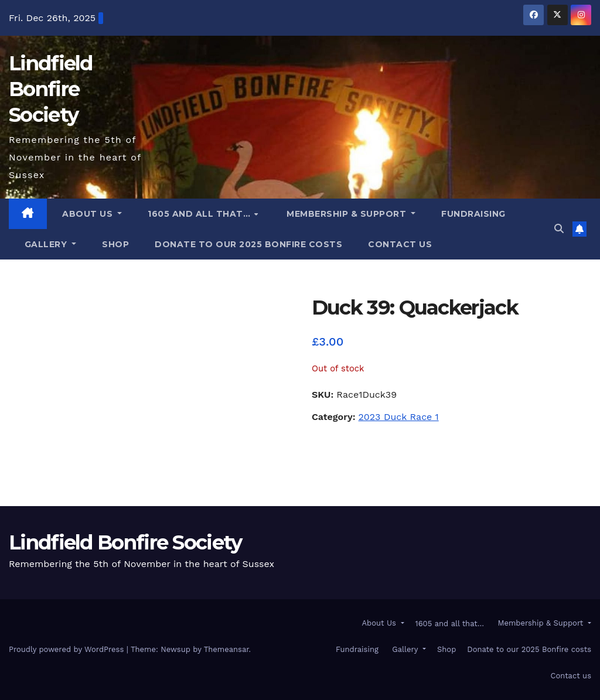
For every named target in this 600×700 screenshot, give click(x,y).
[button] (559, 229)
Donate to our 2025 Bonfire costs (248, 244)
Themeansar (226, 649)
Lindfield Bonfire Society (51, 89)
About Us (88, 214)
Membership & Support (347, 214)
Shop (115, 244)
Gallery (46, 244)
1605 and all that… (200, 214)
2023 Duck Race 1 (399, 417)
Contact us (400, 244)
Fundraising (473, 214)
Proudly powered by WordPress (68, 649)
